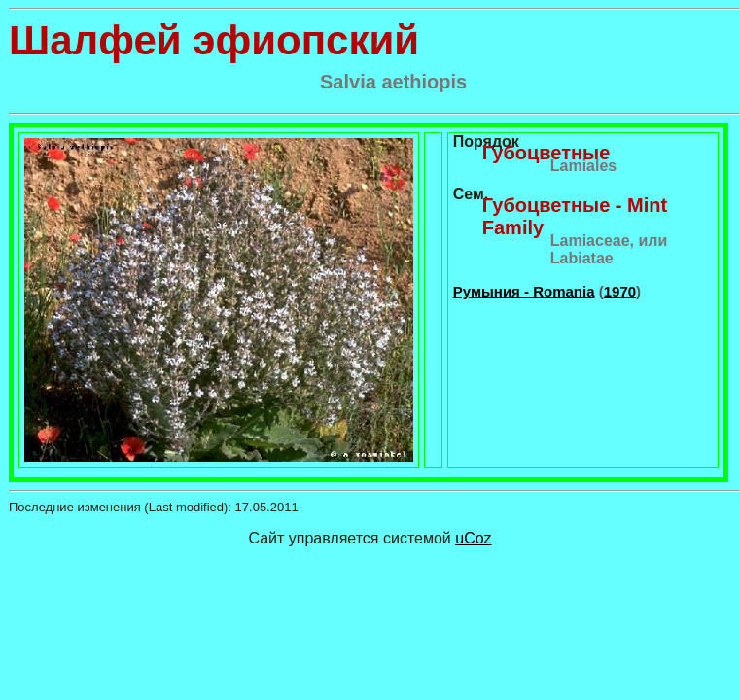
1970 (620, 291)
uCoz (473, 538)
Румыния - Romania (524, 291)
